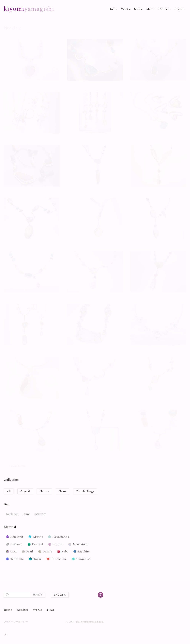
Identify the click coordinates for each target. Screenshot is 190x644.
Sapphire (84, 552)
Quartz (47, 552)
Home (113, 9)
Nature (44, 491)
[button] (6, 635)
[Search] (17, 595)
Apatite (38, 537)
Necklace (12, 514)
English (179, 9)
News (138, 9)
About (150, 9)
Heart (62, 491)
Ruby (65, 552)
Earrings (41, 514)
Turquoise (83, 559)
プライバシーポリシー (16, 622)
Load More (18, 466)
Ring (27, 514)
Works (126, 9)
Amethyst (17, 537)
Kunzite (58, 544)
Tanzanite (17, 559)
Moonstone (80, 544)
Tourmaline (59, 559)
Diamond (16, 544)
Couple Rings (85, 491)
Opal (14, 552)
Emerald (38, 544)
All (9, 491)
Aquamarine (61, 537)
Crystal (25, 491)
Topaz (37, 559)
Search (38, 595)
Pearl (30, 552)
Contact (164, 9)
